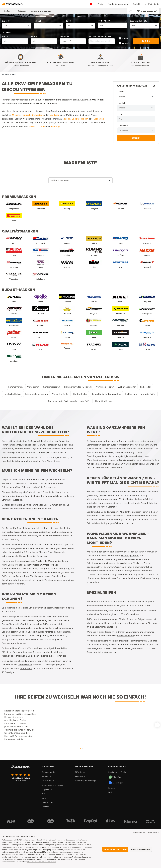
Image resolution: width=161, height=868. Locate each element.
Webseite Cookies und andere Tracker (41, 862)
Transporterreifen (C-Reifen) (78, 387)
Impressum (47, 789)
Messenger (115, 783)
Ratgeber (22, 11)
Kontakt (136, 4)
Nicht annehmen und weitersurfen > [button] (146, 832)
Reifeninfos (47, 776)
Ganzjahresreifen (51, 387)
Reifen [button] (9, 11)
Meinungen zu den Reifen (61, 548)
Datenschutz (47, 802)
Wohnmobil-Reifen (105, 387)
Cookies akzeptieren (115, 849)
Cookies (45, 807)
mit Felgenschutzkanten (125, 605)
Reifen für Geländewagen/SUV (106, 394)
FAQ (110, 792)
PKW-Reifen (80, 772)
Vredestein (99, 119)
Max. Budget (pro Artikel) (100, 36)
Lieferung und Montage (41, 11)
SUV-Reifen (128, 499)
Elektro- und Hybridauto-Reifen (141, 394)
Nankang (55, 126)
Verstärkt (126, 43)
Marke (5, 36)
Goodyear (54, 115)
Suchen (146, 41)
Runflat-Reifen (80, 394)
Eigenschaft (65, 36)
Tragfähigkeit (112, 21)
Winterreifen (33, 387)
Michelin (16, 115)
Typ (120, 114)
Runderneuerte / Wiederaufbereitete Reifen (70, 401)
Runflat (125, 38)
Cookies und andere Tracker (57, 854)
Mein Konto (152, 4)
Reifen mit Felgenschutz (36, 394)
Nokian (85, 119)
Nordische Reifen (12, 394)
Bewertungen (48, 781)
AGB (44, 794)
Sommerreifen (15, 387)
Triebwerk (123, 125)
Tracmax (41, 126)
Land (44, 798)
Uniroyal (76, 119)
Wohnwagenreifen (127, 387)
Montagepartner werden (53, 785)
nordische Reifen (125, 636)
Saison (34, 36)
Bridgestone (38, 115)
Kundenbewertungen (118, 4)
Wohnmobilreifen (95, 559)
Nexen (32, 126)
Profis (100, 4)
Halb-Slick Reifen (103, 401)
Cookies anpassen (141, 849)
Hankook (26, 115)
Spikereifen (146, 387)
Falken (67, 119)
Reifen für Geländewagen (103, 512)
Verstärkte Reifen (61, 394)
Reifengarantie (48, 772)
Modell (122, 103)
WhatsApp (115, 777)
